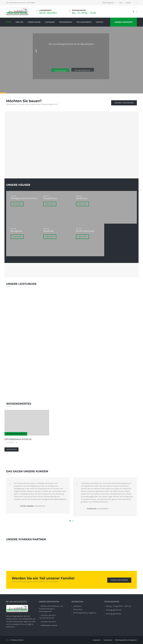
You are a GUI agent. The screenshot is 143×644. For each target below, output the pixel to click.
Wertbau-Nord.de (17, 640)
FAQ (121, 3)
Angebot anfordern (124, 103)
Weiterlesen (12, 449)
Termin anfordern (119, 580)
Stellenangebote (108, 3)
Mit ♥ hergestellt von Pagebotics (85, 613)
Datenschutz (78, 609)
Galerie (128, 3)
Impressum (77, 606)
